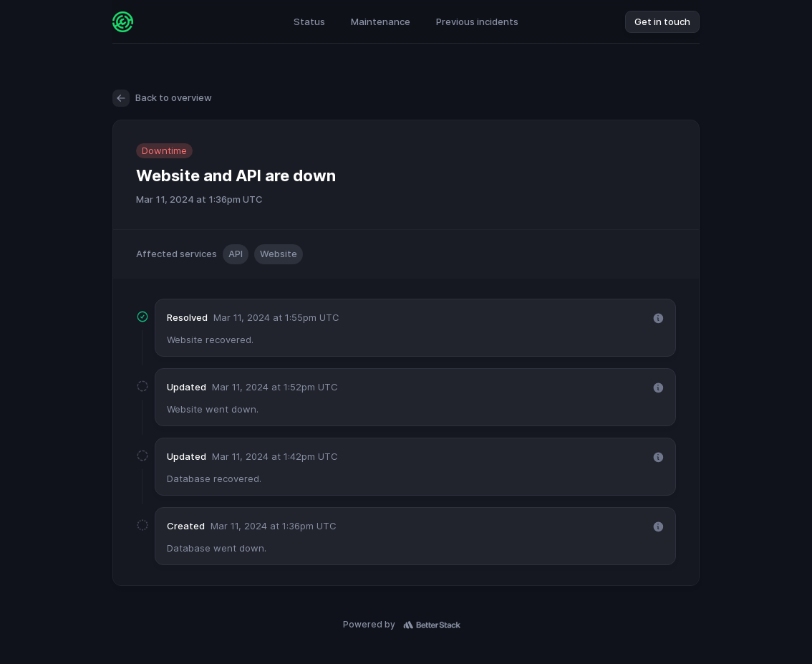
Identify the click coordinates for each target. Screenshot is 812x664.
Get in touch (662, 21)
